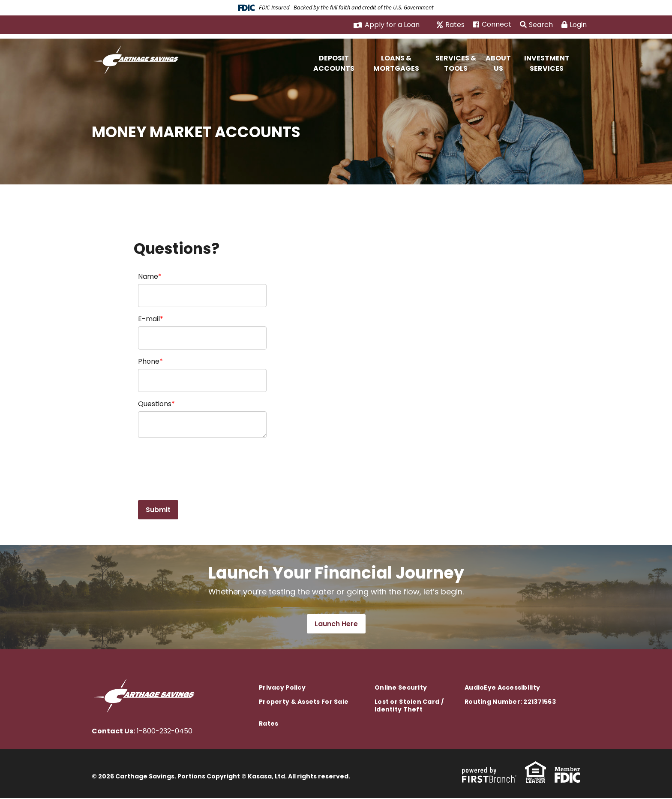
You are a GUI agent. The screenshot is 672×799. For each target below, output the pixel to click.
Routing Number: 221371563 (510, 703)
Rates (455, 25)
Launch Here (336, 625)
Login (574, 25)
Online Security (401, 689)
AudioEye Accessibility (502, 689)
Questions (155, 404)
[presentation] (203, 464)
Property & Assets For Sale (304, 703)
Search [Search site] (536, 25)
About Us (498, 63)
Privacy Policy (282, 689)
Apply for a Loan (392, 25)
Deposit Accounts (334, 63)
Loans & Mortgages (396, 63)
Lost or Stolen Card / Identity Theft (409, 707)
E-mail (149, 319)
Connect (496, 24)
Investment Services (547, 63)
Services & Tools (456, 63)
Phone (149, 361)
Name (148, 276)
